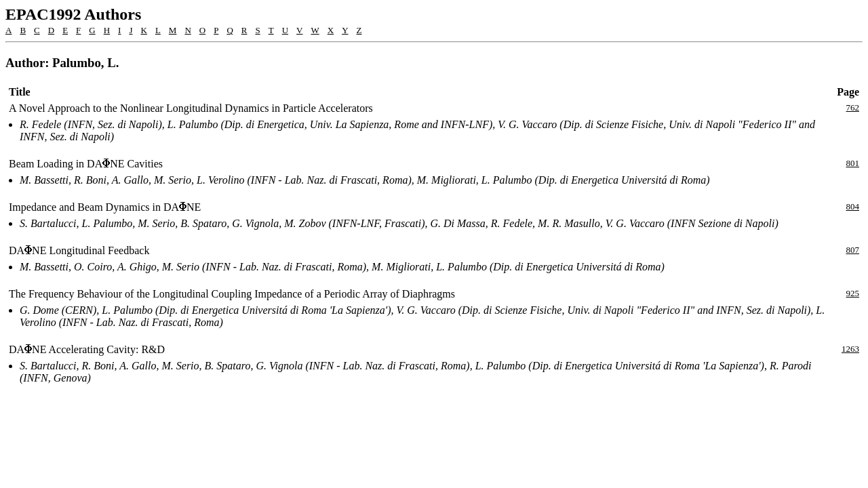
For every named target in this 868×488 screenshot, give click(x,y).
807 (853, 250)
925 (853, 293)
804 (853, 206)
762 (853, 107)
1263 (850, 349)
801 (853, 163)
